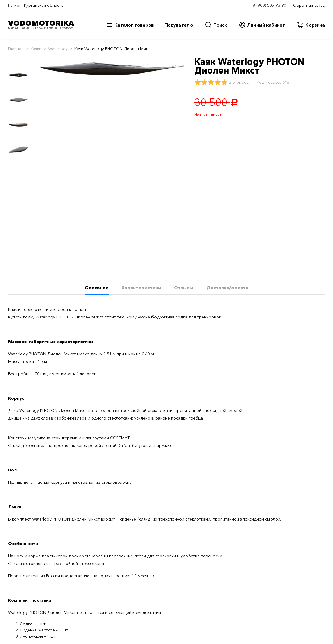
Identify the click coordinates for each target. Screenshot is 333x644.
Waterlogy (58, 49)
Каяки (36, 49)
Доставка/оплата (227, 288)
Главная (16, 49)
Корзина (315, 25)
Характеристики (141, 288)
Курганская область (44, 5)
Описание (97, 288)
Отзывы (184, 288)
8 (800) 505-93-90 (269, 5)
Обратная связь (309, 5)
